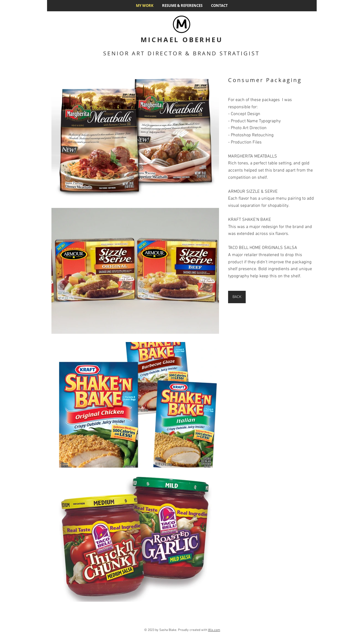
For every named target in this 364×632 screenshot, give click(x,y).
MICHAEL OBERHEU (182, 40)
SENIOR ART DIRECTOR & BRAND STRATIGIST (181, 53)
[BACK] (237, 297)
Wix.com (214, 630)
